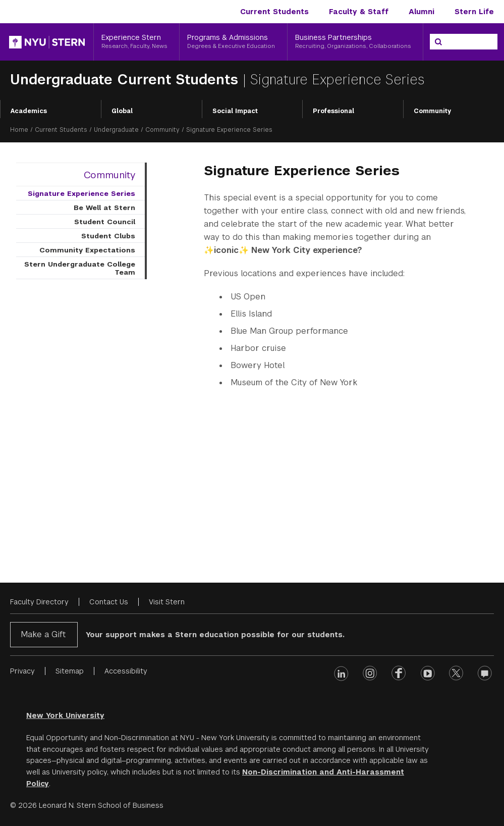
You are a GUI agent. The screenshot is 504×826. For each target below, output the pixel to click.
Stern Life (474, 12)
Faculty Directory (39, 602)
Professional (333, 111)
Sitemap (70, 671)
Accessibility (126, 671)
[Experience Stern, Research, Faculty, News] (136, 42)
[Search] (438, 42)
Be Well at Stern (104, 208)
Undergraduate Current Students (126, 80)
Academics (29, 111)
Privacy (22, 671)
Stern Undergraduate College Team (80, 268)
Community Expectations (87, 250)
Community (432, 111)
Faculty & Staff (359, 12)
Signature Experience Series (81, 193)
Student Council (105, 222)
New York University (65, 715)
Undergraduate (116, 130)
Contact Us (109, 602)
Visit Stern (167, 602)
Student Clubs (108, 236)
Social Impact (235, 111)
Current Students (274, 12)
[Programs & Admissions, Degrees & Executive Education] (233, 42)
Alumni (422, 12)
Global (122, 111)
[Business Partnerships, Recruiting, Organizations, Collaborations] (355, 42)
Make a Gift (43, 634)
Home (19, 130)
